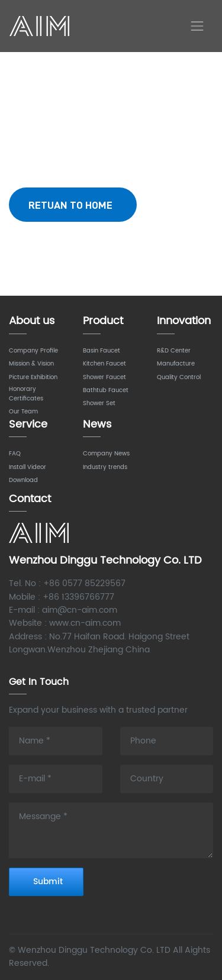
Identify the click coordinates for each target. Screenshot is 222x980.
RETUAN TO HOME (73, 205)
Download (23, 480)
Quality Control (179, 377)
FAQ (15, 454)
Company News (106, 454)
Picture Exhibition (33, 377)
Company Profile (33, 351)
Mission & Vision (31, 364)
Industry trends (105, 467)
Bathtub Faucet (106, 390)
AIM (41, 26)
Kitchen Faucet (104, 364)
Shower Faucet (104, 377)
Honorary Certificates (26, 394)
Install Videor (28, 467)
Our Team (23, 412)
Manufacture (176, 364)
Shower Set (99, 403)
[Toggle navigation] (197, 26)
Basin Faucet (102, 351)
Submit (48, 882)
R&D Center (174, 351)
